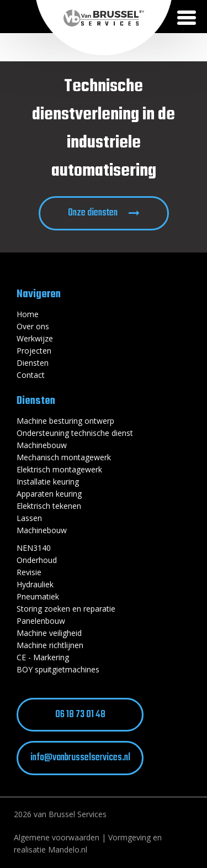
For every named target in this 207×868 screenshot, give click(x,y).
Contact (31, 375)
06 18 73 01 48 (80, 715)
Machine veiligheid (49, 633)
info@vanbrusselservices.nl (80, 758)
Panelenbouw (41, 621)
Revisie (29, 572)
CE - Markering (43, 657)
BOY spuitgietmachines (58, 669)
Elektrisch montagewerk (59, 469)
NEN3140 (34, 548)
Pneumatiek (38, 596)
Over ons (33, 326)
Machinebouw (42, 445)
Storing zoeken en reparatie (66, 609)
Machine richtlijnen (50, 645)
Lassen (29, 518)
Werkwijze (35, 338)
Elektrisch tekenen (49, 506)
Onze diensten (93, 213)
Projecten (34, 351)
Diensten (33, 363)
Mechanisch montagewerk (64, 457)
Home (28, 314)
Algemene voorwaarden (57, 837)
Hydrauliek (35, 584)
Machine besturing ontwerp (65, 421)
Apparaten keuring (49, 494)
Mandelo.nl (68, 849)
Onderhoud (37, 560)
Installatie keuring (48, 482)
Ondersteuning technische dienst (75, 433)
